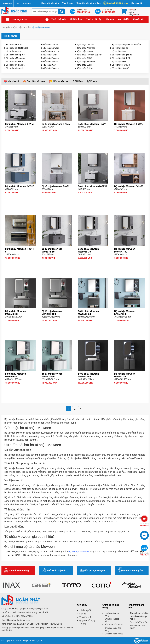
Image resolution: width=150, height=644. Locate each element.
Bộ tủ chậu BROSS (14, 45)
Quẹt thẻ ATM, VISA (139, 622)
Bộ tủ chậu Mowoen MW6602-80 (88, 375)
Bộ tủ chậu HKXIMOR (122, 65)
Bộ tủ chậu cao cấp (21, 27)
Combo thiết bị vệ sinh (116, 3)
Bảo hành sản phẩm (114, 625)
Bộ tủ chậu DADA (84, 58)
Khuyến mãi (136, 3)
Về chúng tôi (85, 610)
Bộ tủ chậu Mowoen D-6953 (92, 186)
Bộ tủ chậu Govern (14, 61)
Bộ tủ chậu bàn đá (120, 48)
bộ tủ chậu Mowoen (79, 552)
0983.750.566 (144, 554)
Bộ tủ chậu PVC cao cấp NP (89, 55)
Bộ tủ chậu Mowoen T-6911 (92, 124)
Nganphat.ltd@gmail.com (19, 620)
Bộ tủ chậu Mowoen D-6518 (20, 186)
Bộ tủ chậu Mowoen (50, 48)
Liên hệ (83, 614)
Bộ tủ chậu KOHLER (121, 58)
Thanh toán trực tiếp (139, 613)
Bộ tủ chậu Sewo (119, 61)
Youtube (27, 4)
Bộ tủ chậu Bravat (85, 51)
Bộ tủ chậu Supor (84, 65)
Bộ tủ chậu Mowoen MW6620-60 (52, 375)
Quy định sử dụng (87, 620)
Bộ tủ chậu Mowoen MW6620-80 (16, 375)
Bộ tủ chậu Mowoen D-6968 (129, 186)
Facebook (7, 4)
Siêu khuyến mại (61, 81)
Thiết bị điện (76, 19)
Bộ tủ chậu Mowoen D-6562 (56, 186)
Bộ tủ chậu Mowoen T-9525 (129, 124)
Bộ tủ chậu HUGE (14, 51)
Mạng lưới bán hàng (50, 3)
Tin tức (83, 624)
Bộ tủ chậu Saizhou (85, 68)
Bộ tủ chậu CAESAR (85, 45)
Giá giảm (93, 81)
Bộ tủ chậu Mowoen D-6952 (20, 124)
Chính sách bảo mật (114, 634)
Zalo (17, 4)
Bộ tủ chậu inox (119, 51)
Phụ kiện (110, 19)
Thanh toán (68, 3)
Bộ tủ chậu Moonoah (15, 58)
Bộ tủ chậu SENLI (49, 55)
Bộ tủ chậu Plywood (50, 58)
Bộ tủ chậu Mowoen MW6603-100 (52, 313)
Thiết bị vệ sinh (59, 19)
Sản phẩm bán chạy (36, 81)
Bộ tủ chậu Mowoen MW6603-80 (16, 313)
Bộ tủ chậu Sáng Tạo (15, 55)
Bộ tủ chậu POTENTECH (17, 48)
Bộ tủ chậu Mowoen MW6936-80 (52, 250)
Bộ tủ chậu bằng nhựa (122, 55)
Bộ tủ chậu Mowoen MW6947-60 (125, 250)
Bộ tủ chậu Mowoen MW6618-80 (125, 313)
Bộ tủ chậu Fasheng (50, 68)
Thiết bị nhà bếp (94, 19)
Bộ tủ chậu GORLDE (50, 51)
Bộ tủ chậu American (86, 48)
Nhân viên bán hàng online (88, 3)
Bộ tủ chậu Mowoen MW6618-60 (88, 313)
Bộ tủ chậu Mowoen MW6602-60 (125, 375)
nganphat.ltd (144, 525)
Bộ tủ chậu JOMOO (121, 68)
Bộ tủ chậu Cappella (15, 68)
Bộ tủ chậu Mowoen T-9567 (56, 124)
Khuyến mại (13, 81)
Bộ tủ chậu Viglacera (15, 65)
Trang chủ (47, 19)
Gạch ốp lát (123, 19)
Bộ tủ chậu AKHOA (50, 61)
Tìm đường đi (85, 617)
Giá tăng (79, 81)
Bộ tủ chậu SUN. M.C (51, 45)
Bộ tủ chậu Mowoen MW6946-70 (88, 250)
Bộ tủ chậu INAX (49, 65)
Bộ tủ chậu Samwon (86, 61)
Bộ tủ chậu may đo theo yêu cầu (126, 45)
